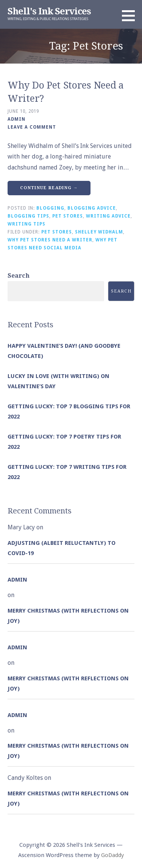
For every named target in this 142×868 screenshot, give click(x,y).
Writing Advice (108, 216)
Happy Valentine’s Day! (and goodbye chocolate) (64, 351)
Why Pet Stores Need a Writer (50, 240)
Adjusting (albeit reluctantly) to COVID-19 (62, 548)
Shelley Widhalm (99, 232)
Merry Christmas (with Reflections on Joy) (68, 616)
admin (16, 119)
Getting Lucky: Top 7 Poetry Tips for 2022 (64, 442)
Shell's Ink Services (49, 11)
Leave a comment (32, 127)
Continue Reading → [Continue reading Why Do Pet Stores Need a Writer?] (49, 188)
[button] (131, 16)
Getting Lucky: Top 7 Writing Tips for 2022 (67, 472)
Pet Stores (68, 216)
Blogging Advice (92, 208)
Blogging (50, 208)
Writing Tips (27, 224)
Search (19, 276)
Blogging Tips (28, 216)
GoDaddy (112, 855)
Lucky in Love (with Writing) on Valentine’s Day (59, 381)
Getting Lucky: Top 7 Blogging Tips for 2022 (69, 411)
